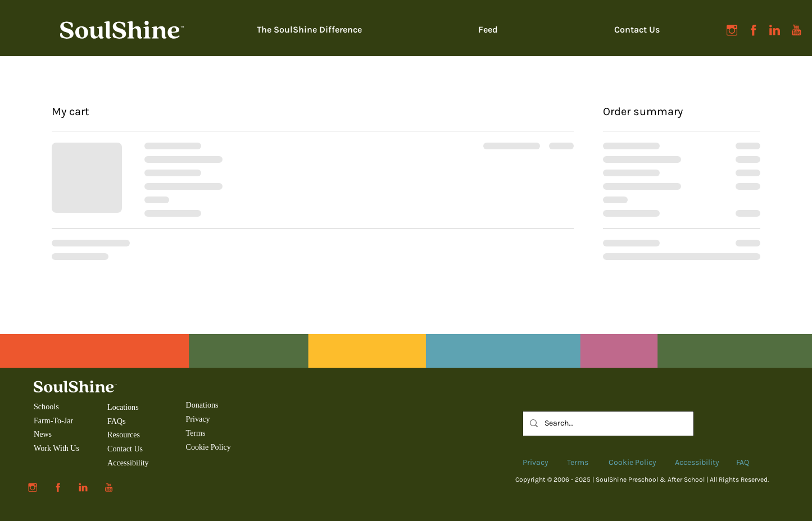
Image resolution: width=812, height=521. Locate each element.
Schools (46, 406)
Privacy (198, 419)
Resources (124, 435)
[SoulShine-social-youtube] (796, 30)
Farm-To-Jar (53, 421)
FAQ (743, 462)
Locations (124, 407)
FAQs (117, 421)
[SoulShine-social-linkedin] (775, 30)
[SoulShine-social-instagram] (732, 30)
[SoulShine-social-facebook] (753, 30)
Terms (196, 433)
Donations (202, 405)
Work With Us (56, 448)
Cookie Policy (208, 447)
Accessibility (128, 463)
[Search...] (607, 424)
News (43, 434)
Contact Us (125, 449)
